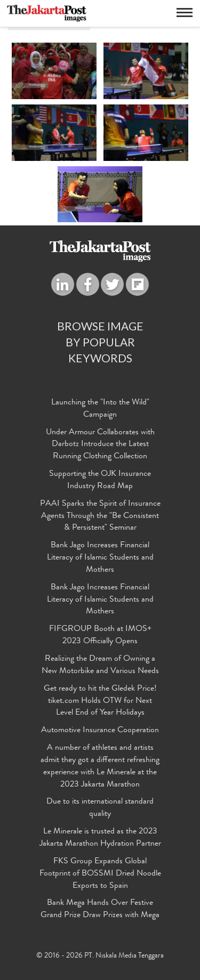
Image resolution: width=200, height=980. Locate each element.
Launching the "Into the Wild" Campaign (100, 409)
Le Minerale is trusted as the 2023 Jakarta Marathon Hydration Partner (100, 838)
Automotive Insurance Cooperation (100, 731)
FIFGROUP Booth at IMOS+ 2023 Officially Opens (100, 635)
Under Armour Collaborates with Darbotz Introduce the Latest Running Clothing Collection (100, 445)
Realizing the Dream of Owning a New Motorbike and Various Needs (100, 665)
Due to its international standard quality (100, 808)
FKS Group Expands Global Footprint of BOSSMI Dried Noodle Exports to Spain (100, 874)
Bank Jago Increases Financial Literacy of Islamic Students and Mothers (100, 558)
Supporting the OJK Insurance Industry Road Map (100, 480)
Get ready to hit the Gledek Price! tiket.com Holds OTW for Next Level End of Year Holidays (100, 701)
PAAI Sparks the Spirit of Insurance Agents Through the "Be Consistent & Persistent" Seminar (100, 516)
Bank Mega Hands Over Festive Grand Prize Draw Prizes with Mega (100, 909)
